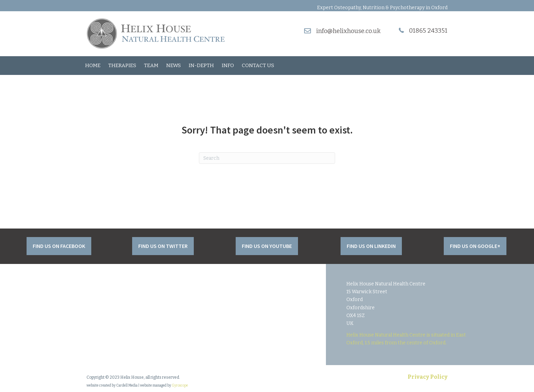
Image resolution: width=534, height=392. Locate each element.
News (174, 65)
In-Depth (201, 65)
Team (151, 65)
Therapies (122, 65)
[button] (59, 246)
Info (228, 65)
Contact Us (258, 65)
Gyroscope (180, 386)
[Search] (267, 158)
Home (93, 65)
